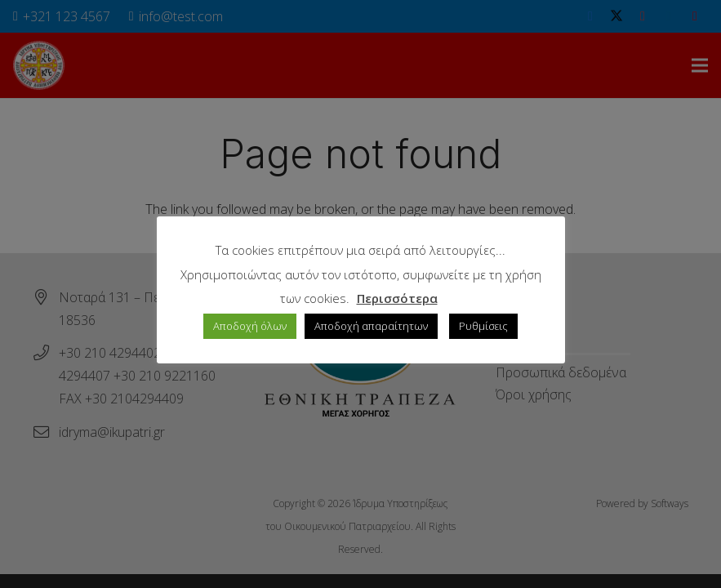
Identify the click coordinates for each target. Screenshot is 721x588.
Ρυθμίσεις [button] (483, 326)
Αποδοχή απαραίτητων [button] (371, 326)
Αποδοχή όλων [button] (250, 326)
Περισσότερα (397, 298)
